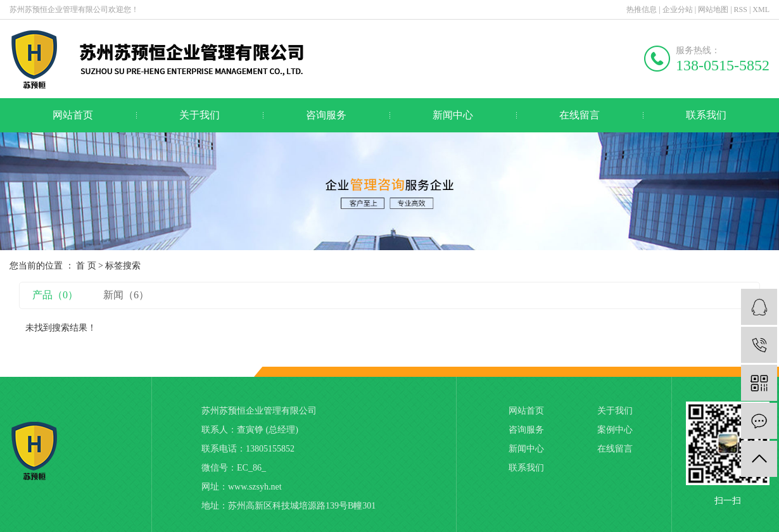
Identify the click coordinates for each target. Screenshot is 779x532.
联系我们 (706, 115)
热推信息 (642, 9)
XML (761, 9)
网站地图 (713, 9)
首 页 (86, 266)
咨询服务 (326, 115)
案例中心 (615, 430)
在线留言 (579, 115)
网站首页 (73, 115)
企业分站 (678, 9)
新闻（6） (126, 295)
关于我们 (199, 115)
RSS (741, 9)
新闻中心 (453, 115)
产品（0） (55, 295)
